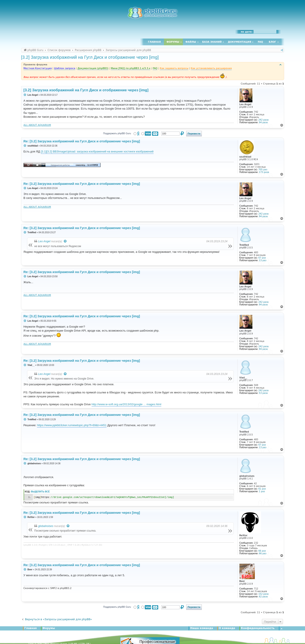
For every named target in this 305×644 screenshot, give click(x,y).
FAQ (261, 42)
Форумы (173, 42)
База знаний (212, 42)
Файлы (191, 42)
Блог (272, 42)
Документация (239, 42)
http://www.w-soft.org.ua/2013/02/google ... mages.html (126, 404)
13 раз (263, 260)
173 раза (264, 172)
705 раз (263, 170)
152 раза (263, 594)
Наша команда (202, 628)
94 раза (263, 122)
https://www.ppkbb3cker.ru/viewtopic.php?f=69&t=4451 (72, 425)
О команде (227, 628)
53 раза (263, 393)
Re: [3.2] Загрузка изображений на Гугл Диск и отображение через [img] (82, 141)
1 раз (262, 491)
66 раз (262, 551)
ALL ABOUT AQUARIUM (37, 125)
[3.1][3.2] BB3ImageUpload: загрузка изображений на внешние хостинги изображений (97, 151)
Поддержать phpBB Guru (117, 133)
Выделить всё (40, 492)
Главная (154, 42)
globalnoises (46, 526)
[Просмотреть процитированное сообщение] (65, 241)
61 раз (262, 489)
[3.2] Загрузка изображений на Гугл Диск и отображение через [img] (90, 57)
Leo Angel (44, 241)
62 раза (263, 597)
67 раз (262, 258)
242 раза (263, 120)
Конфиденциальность (258, 628)
